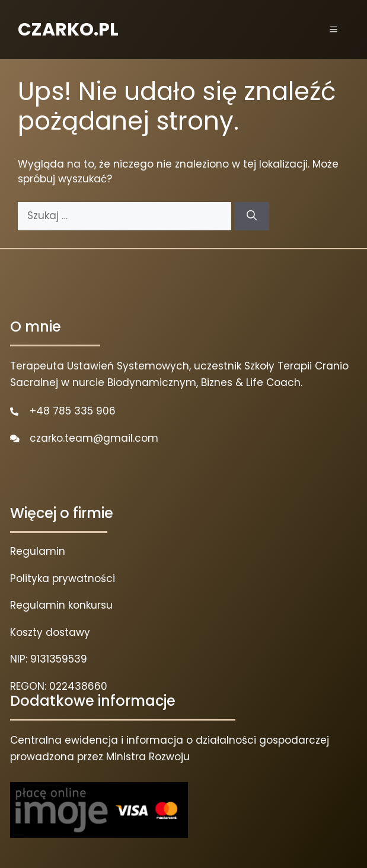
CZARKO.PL (68, 30)
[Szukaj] (252, 216)
